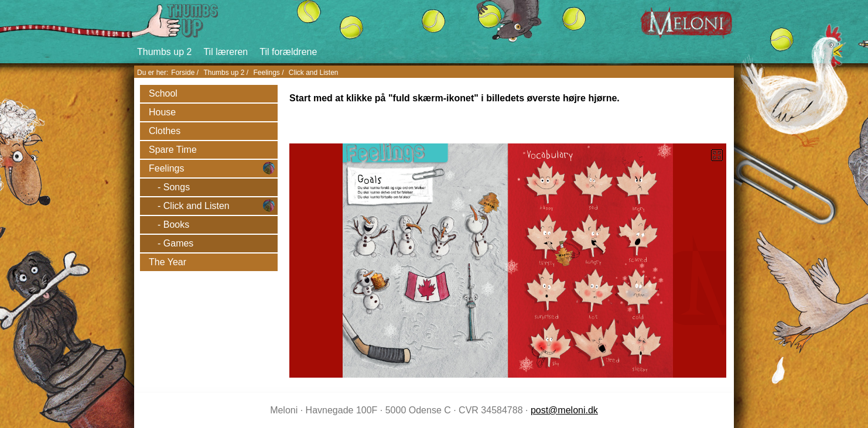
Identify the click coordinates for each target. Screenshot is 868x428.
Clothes (165, 131)
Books (176, 225)
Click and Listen (314, 73)
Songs (177, 187)
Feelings (266, 73)
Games (179, 243)
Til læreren (225, 52)
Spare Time (173, 150)
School (163, 93)
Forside (183, 73)
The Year (168, 262)
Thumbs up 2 (164, 52)
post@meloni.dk (564, 410)
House (162, 112)
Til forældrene (288, 52)
